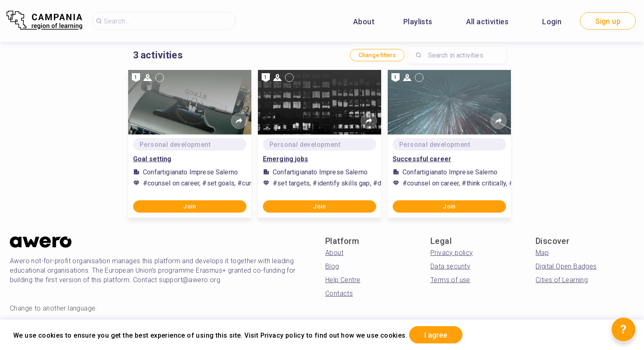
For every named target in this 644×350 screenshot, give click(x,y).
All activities (488, 22)
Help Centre (343, 280)
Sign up (608, 21)
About (364, 22)
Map (542, 253)
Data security (450, 266)
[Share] (239, 121)
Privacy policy (452, 253)
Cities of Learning (562, 280)
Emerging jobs (286, 159)
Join (190, 206)
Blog (332, 266)
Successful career (422, 159)
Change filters (377, 55)
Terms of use (450, 280)
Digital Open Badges (566, 266)
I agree (436, 335)
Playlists (418, 22)
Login (552, 22)
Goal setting (152, 159)
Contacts (339, 293)
